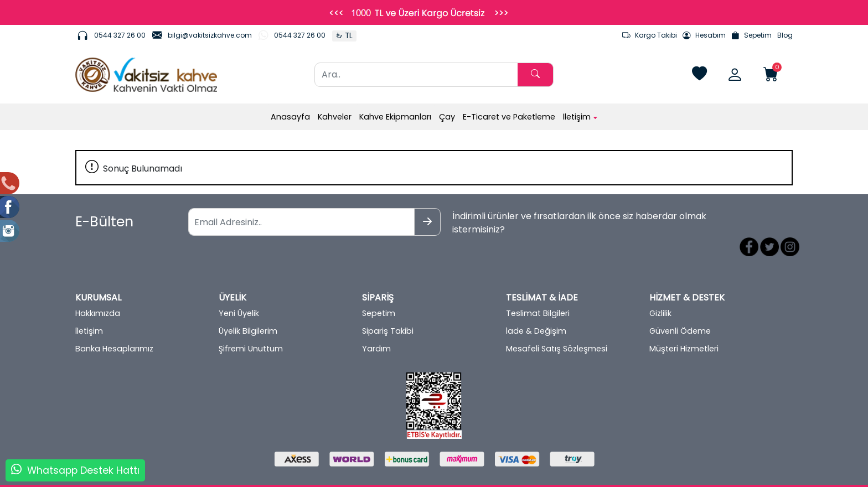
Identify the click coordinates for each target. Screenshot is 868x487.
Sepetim (751, 35)
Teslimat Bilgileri (538, 291)
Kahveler (335, 117)
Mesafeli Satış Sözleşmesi (557, 327)
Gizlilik (660, 291)
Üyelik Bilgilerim (248, 309)
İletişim (580, 117)
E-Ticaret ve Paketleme (509, 117)
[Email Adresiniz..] (262, 222)
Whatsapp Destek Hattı (83, 470)
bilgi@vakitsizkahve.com (210, 35)
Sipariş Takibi (388, 309)
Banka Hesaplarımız (114, 327)
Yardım (376, 327)
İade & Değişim (536, 309)
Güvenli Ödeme (680, 309)
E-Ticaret (423, 478)
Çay (447, 117)
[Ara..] (416, 75)
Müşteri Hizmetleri (684, 327)
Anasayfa (290, 117)
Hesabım (704, 35)
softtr (360, 478)
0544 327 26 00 (120, 35)
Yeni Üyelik (239, 291)
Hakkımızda (98, 291)
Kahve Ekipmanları (395, 117)
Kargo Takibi (650, 35)
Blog (785, 35)
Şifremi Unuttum (251, 327)
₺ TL (344, 36)
